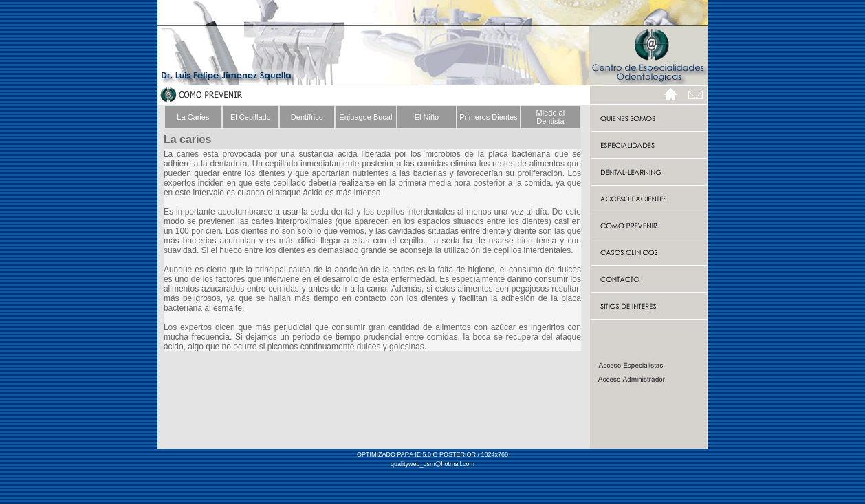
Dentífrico (307, 117)
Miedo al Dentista (551, 117)
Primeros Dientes (488, 117)
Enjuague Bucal (365, 117)
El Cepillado (251, 117)
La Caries (193, 117)
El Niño (427, 117)
